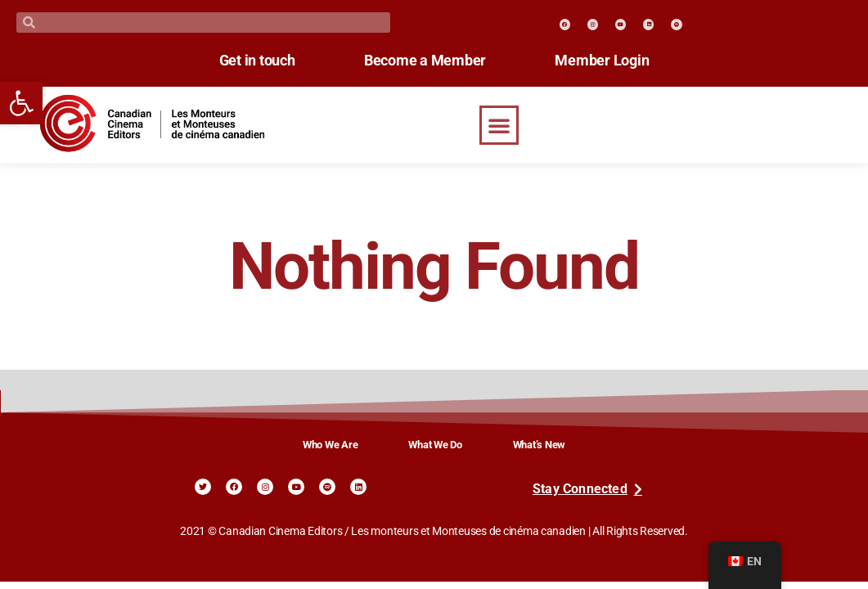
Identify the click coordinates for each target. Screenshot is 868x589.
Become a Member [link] (425, 61)
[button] (499, 125)
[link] (21, 103)
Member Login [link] (607, 61)
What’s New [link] (539, 445)
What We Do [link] (435, 445)
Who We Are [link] (330, 445)
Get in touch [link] (252, 61)
